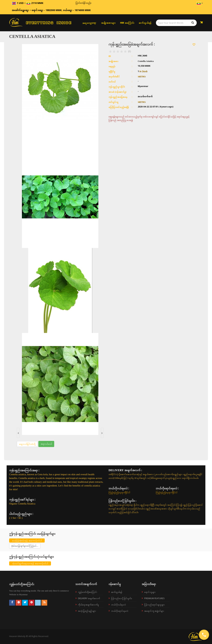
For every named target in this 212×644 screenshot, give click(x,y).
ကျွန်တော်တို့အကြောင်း (88, 592)
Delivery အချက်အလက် (89, 598)
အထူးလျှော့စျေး (89, 23)
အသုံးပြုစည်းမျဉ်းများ (87, 611)
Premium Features (154, 598)
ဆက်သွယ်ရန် (145, 23)
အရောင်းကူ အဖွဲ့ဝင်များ (154, 611)
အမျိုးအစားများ (108, 23)
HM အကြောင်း (127, 23)
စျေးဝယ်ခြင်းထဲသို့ (27, 444)
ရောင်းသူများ (150, 592)
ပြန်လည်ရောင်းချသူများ (154, 605)
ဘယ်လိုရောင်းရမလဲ (120, 611)
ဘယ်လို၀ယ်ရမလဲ (118, 605)
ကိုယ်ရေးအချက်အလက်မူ (88, 605)
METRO (142, 76)
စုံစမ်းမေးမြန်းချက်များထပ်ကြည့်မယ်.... (25, 546)
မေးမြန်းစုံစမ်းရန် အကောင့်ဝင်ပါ (27, 540)
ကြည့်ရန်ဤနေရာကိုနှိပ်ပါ (119, 492)
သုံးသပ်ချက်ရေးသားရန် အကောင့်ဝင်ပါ (30, 563)
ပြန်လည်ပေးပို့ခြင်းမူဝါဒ (122, 598)
